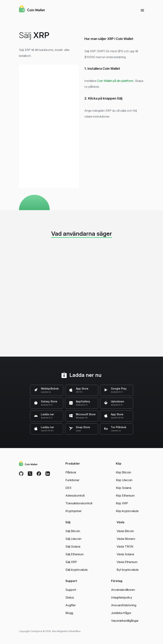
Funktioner (72, 480)
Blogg (69, 613)
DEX (68, 488)
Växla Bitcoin (125, 531)
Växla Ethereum (127, 562)
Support (71, 590)
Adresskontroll (75, 496)
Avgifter (71, 605)
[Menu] (142, 10)
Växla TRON (125, 546)
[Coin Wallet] (32, 9)
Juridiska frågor (121, 613)
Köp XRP (122, 503)
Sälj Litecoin (73, 539)
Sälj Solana (73, 546)
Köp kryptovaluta (127, 511)
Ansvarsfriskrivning (124, 605)
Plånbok (71, 472)
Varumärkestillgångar (125, 621)
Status (70, 597)
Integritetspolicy (122, 597)
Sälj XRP (71, 562)
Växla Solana (125, 554)
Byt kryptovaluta (128, 570)
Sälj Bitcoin (73, 531)
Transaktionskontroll (79, 503)
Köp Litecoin (124, 480)
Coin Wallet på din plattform (115, 81)
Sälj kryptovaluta (76, 570)
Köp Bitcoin (123, 472)
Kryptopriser (73, 511)
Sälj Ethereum (75, 554)
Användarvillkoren (123, 590)
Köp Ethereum (125, 496)
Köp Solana (124, 488)
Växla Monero (126, 539)
